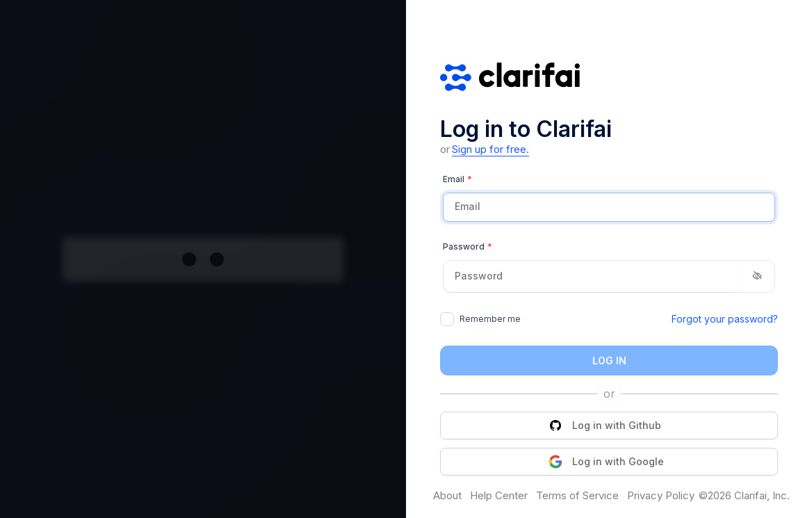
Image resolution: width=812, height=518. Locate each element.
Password (468, 247)
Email (457, 179)
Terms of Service (577, 496)
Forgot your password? (725, 319)
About (447, 496)
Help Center (499, 496)
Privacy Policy (661, 496)
